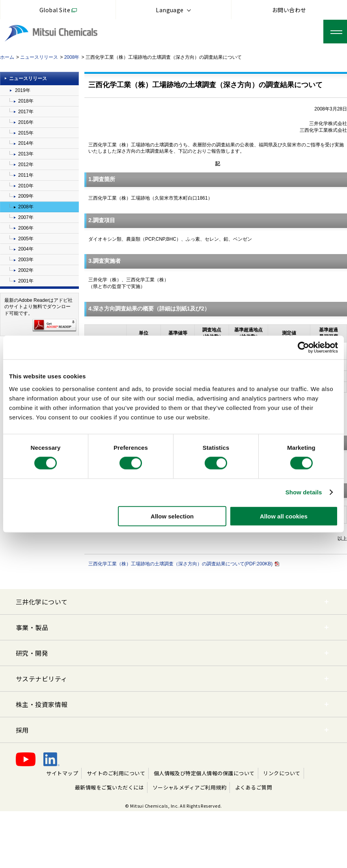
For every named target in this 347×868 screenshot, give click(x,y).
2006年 (26, 228)
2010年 (26, 186)
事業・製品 (32, 627)
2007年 (26, 217)
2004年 (26, 249)
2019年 (23, 90)
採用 (22, 730)
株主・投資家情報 (42, 704)
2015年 (26, 133)
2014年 (26, 143)
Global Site (55, 10)
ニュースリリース (39, 57)
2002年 (26, 270)
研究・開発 (32, 653)
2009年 (26, 196)
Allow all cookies (284, 516)
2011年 (26, 175)
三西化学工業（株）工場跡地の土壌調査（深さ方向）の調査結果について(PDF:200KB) (184, 564)
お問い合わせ (289, 10)
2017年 (26, 112)
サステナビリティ (42, 679)
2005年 (26, 239)
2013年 (26, 154)
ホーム (7, 57)
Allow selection (172, 516)
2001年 (26, 281)
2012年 (26, 165)
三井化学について (42, 602)
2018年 (26, 101)
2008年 (72, 57)
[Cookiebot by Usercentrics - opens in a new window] (303, 348)
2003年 (26, 260)
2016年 (26, 122)
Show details (304, 492)
